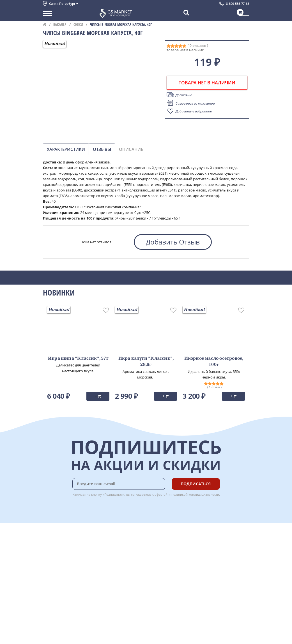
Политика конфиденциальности (71, 582)
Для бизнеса (54, 629)
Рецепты (111, 563)
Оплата (110, 544)
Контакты (51, 551)
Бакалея (60, 24)
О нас (48, 544)
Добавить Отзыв (173, 242)
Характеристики (66, 149)
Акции (48, 569)
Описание (131, 149)
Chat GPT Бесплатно (165, 542)
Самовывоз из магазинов (195, 103)
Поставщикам (55, 623)
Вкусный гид (115, 569)
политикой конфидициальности (195, 494)
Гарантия (112, 557)
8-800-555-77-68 (238, 4)
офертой (161, 494)
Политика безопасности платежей (73, 588)
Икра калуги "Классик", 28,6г (146, 362)
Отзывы (102, 149)
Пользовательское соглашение (70, 576)
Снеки (78, 24)
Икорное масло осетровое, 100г (214, 362)
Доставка (112, 538)
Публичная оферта (59, 594)
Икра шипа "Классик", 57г (78, 359)
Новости (50, 563)
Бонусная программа (123, 551)
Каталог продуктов (59, 538)
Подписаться (196, 484)
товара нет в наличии (207, 83)
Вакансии (51, 636)
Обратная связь (57, 557)
